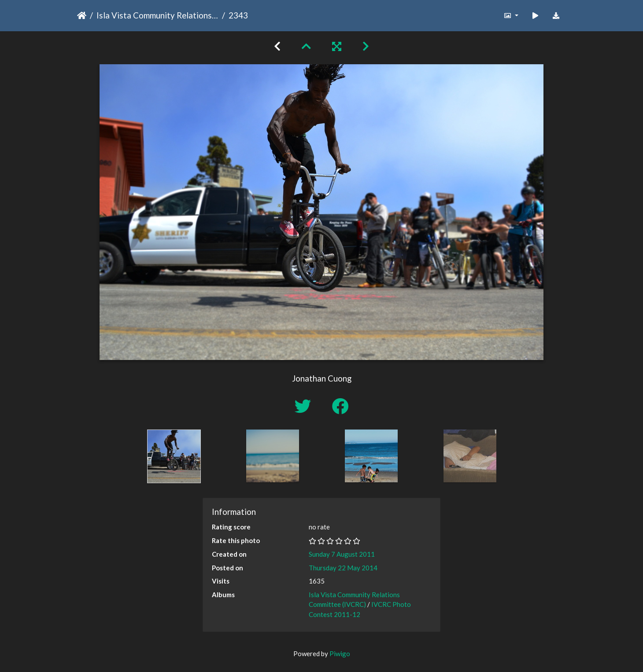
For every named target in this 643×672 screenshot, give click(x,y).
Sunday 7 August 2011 (342, 554)
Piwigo (340, 654)
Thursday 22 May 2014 (343, 568)
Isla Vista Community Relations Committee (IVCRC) (157, 15)
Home (82, 15)
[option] (174, 456)
